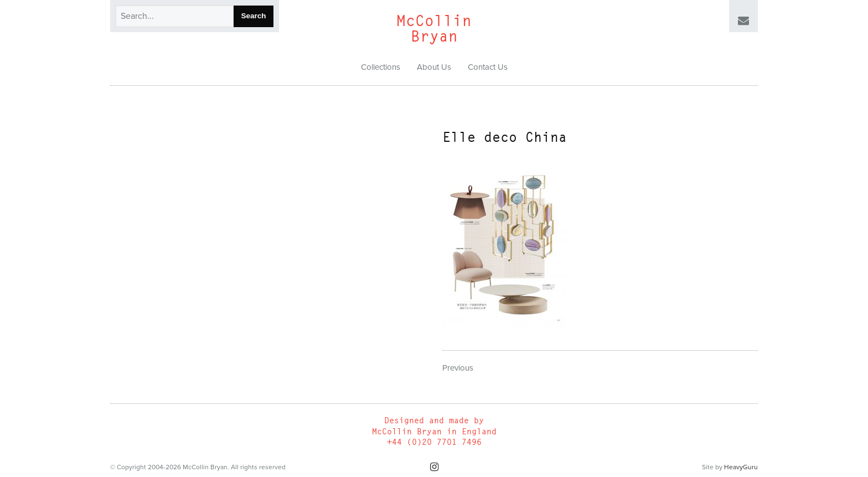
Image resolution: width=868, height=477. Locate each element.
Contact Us (488, 67)
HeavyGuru (741, 467)
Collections (381, 67)
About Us (434, 67)
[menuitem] (381, 68)
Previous (458, 368)
